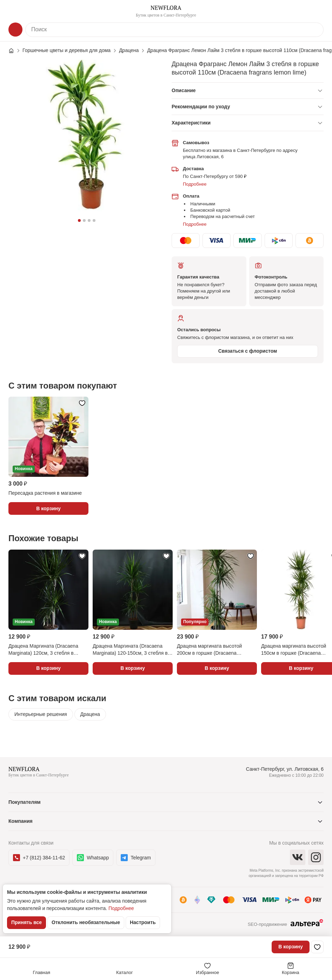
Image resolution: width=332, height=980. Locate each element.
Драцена (90, 714)
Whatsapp (93, 858)
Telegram (136, 858)
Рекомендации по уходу (201, 107)
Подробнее (195, 184)
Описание (184, 90)
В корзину (291, 947)
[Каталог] (15, 30)
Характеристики (191, 123)
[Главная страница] (15, 51)
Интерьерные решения (41, 714)
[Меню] (15, 11)
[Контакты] (317, 11)
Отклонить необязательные (86, 922)
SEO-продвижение (286, 925)
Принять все (26, 922)
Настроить (143, 922)
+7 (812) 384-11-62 (39, 858)
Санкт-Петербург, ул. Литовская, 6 (285, 769)
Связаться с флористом (248, 351)
